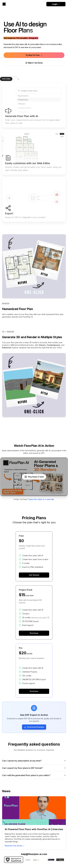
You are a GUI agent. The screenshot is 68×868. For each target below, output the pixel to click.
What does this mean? (40, 618)
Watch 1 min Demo (34, 63)
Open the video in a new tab (41, 499)
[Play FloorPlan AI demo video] (34, 477)
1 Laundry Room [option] (24, 108)
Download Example (34, 727)
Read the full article (15, 846)
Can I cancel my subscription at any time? (34, 761)
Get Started (34, 575)
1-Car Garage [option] (23, 120)
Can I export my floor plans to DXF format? (34, 768)
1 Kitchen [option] (22, 104)
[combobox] (40, 91)
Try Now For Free (34, 55)
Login (56, 4)
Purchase (34, 633)
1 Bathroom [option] (22, 116)
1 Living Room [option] (23, 112)
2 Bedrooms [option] (23, 100)
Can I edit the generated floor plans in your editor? (34, 775)
